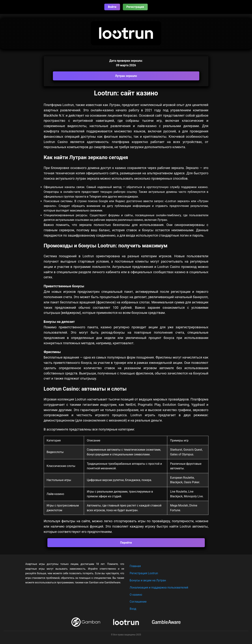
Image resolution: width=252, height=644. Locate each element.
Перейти (126, 543)
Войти (112, 7)
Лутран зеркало (126, 76)
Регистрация (135, 7)
